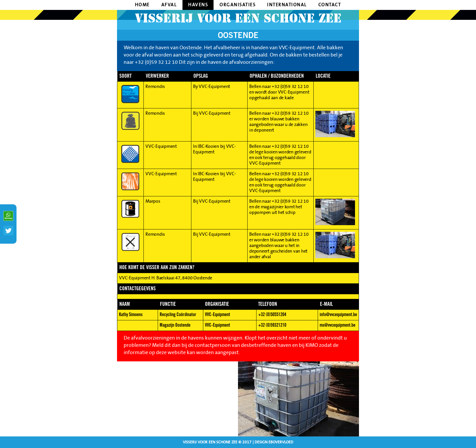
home (142, 5)
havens (198, 5)
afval (169, 5)
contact (330, 5)
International (287, 5)
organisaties (238, 5)
